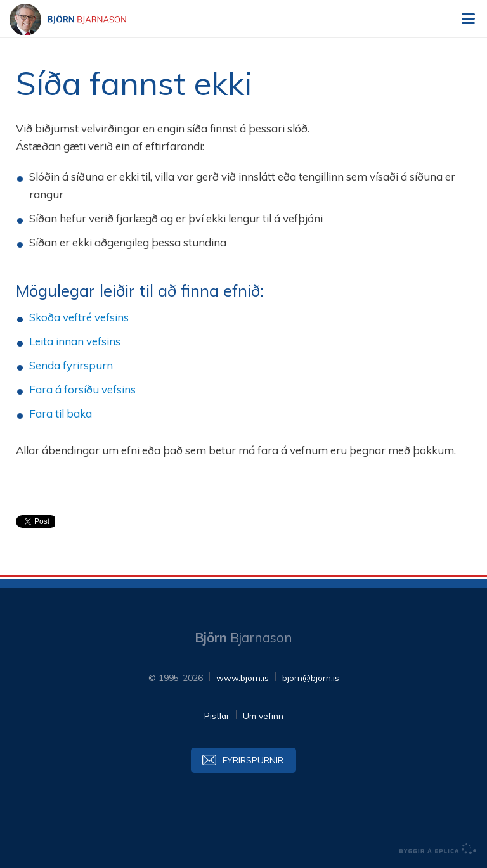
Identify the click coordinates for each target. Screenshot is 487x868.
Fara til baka (61, 413)
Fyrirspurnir (253, 760)
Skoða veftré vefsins (79, 317)
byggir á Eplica (438, 849)
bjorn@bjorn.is (311, 678)
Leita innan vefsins (75, 341)
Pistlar (217, 716)
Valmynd (468, 19)
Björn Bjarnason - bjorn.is (79, 20)
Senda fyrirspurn (71, 365)
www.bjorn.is (243, 678)
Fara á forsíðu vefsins (82, 389)
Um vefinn (263, 716)
